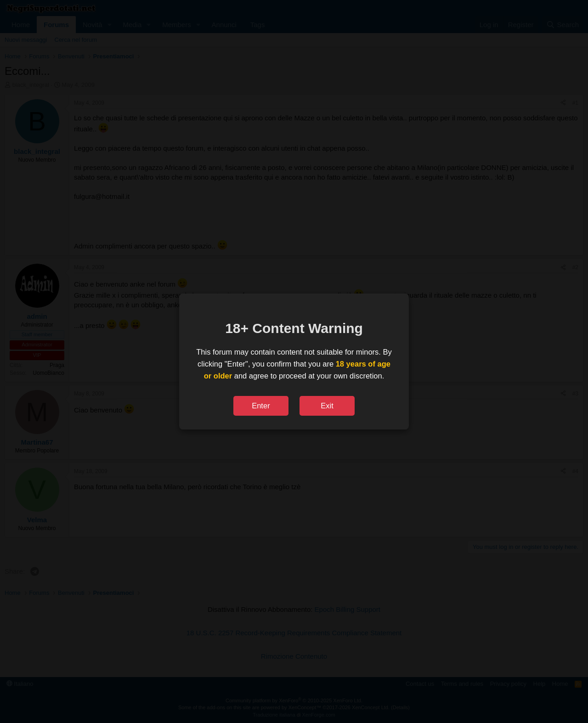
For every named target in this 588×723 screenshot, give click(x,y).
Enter (261, 406)
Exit (327, 406)
